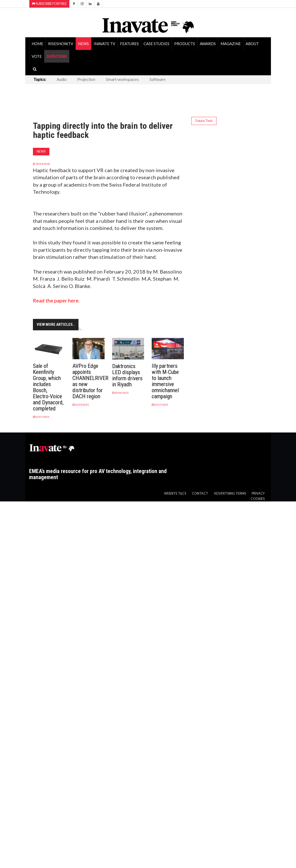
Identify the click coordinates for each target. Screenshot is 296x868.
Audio (62, 79)
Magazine (231, 44)
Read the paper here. (56, 300)
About (252, 44)
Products (185, 44)
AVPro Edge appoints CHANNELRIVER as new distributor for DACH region (90, 381)
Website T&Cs (175, 493)
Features (129, 44)
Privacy (258, 493)
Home (37, 44)
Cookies (258, 499)
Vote (37, 56)
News (83, 44)
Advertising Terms (230, 493)
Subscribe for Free (49, 4)
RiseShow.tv (61, 44)
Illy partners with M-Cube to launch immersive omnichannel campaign (165, 381)
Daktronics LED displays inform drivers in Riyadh (127, 375)
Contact (200, 493)
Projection (86, 79)
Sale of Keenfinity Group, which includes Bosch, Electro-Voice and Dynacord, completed (48, 387)
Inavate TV (104, 44)
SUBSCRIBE (57, 56)
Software (157, 79)
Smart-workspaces (122, 79)
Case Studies (156, 44)
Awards (208, 44)
